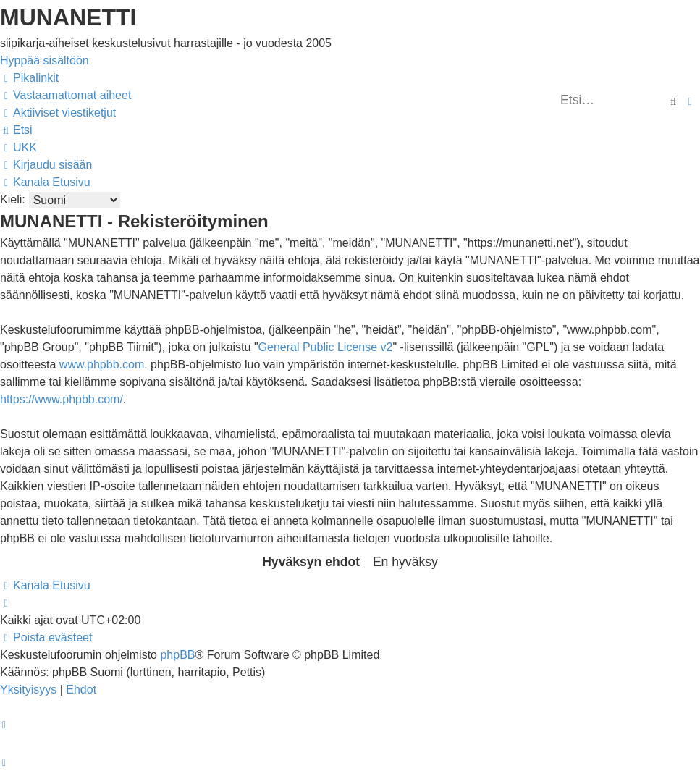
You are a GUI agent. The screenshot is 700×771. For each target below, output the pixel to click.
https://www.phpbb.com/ (62, 399)
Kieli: (13, 199)
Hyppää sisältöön (45, 60)
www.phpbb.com (102, 365)
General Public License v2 (326, 347)
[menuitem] (66, 95)
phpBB (177, 655)
